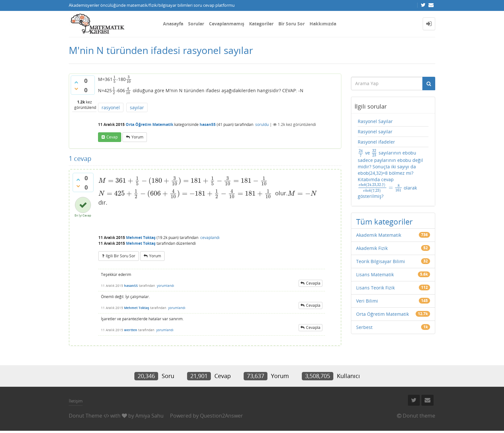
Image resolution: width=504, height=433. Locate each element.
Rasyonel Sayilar (375, 121)
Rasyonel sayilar (375, 132)
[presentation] (114, 79)
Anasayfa (173, 24)
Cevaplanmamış (227, 24)
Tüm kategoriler (384, 221)
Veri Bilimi (367, 301)
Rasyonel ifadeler (376, 142)
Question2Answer (221, 416)
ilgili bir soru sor (121, 256)
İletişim (76, 401)
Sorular (196, 24)
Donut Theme (85, 416)
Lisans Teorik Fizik (375, 288)
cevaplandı (210, 238)
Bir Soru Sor (292, 24)
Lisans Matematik (375, 274)
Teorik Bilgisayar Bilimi (381, 261)
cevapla (313, 283)
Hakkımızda (323, 24)
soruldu (262, 124)
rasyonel (111, 107)
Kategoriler (261, 24)
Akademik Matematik (379, 235)
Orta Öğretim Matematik (149, 124)
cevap (112, 137)
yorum (137, 137)
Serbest (364, 327)
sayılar (137, 107)
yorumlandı (166, 286)
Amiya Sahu (149, 416)
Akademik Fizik (372, 248)
